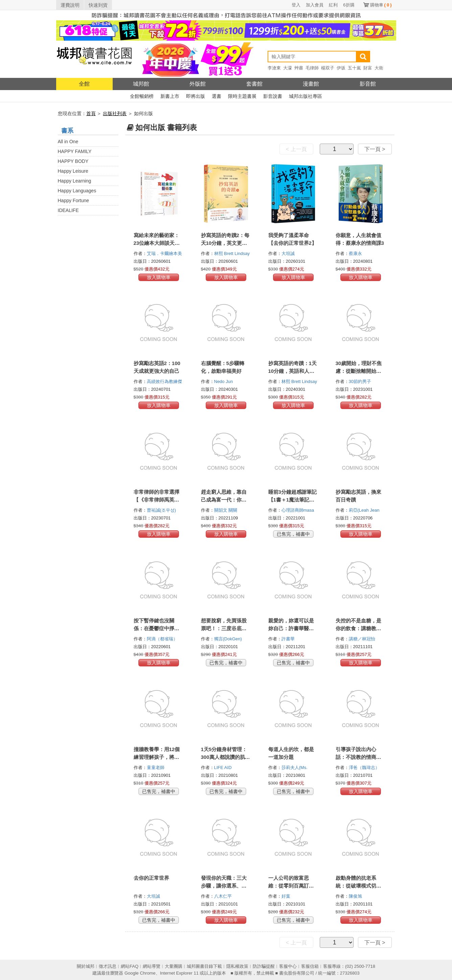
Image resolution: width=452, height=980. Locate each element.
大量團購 (174, 966)
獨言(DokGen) (228, 639)
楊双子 (328, 68)
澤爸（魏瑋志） (365, 768)
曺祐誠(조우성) (162, 510)
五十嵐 (354, 68)
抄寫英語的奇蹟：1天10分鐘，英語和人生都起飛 (292, 371)
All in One (68, 142)
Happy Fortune (74, 200)
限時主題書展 (242, 96)
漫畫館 (311, 84)
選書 (217, 96)
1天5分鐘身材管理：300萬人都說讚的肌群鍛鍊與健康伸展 (225, 757)
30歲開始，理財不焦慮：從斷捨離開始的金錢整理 (359, 371)
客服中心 (288, 966)
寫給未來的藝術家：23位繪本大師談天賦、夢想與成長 (156, 243)
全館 (84, 84)
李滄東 (274, 68)
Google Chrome (140, 973)
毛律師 (312, 68)
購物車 (381, 5)
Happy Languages (77, 191)
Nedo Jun (224, 381)
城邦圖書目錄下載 (204, 966)
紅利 (333, 5)
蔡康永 (356, 253)
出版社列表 (115, 113)
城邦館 (141, 84)
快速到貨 (98, 5)
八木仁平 (224, 896)
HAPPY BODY (73, 161)
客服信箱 (310, 966)
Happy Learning (75, 181)
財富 (368, 68)
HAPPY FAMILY (75, 151)
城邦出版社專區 (306, 96)
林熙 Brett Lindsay (233, 253)
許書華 (289, 639)
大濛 (288, 68)
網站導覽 (152, 966)
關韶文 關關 (226, 510)
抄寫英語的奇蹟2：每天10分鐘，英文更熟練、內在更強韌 (225, 243)
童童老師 (156, 768)
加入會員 (315, 5)
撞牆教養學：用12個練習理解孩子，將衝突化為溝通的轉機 (157, 757)
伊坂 (341, 68)
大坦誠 (289, 253)
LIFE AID (224, 768)
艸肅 (299, 68)
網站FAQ (130, 966)
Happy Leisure (73, 171)
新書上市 (170, 96)
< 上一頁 (296, 149)
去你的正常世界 (151, 878)
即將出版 (196, 96)
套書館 (254, 84)
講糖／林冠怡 (363, 639)
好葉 (287, 896)
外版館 (198, 84)
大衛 (379, 68)
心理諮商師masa (298, 510)
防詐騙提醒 (264, 966)
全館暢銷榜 (142, 96)
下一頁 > (375, 149)
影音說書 (273, 96)
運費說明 (70, 5)
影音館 (368, 84)
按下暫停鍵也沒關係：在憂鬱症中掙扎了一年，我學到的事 (156, 628)
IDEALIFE (68, 210)
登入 (296, 5)
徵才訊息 (108, 966)
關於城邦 (86, 966)
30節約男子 (361, 381)
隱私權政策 (237, 966)
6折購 (349, 5)
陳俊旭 (356, 896)
